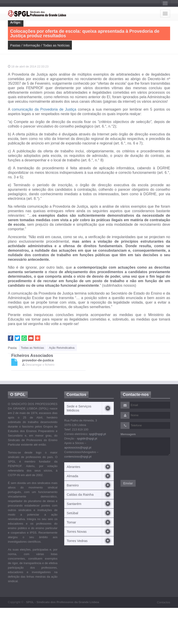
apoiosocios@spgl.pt (78, 448)
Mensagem (128, 434)
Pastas (15, 45)
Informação (32, 45)
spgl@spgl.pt (97, 434)
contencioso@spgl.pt (78, 457)
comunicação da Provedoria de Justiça (44, 109)
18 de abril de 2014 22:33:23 (28, 66)
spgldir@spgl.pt (87, 438)
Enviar (128, 483)
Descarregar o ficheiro (38, 365)
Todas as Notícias (56, 45)
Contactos (163, 602)
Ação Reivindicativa (62, 348)
